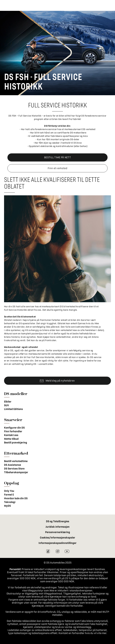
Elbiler (8, 402)
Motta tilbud (11, 439)
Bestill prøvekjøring (16, 443)
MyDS (7, 506)
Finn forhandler (13, 431)
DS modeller (16, 394)
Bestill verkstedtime (16, 461)
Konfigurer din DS (14, 428)
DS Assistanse (13, 465)
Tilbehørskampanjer (16, 472)
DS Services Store (14, 469)
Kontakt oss (11, 435)
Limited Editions (13, 409)
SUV (7, 405)
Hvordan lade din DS (16, 498)
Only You (9, 491)
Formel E (9, 495)
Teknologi (10, 502)
